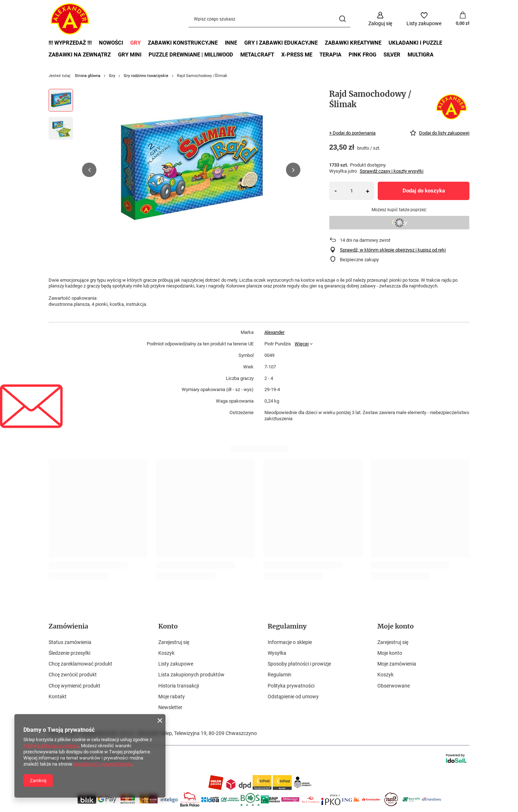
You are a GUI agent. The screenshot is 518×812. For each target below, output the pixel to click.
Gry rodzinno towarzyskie (146, 76)
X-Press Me (297, 55)
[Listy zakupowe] (424, 19)
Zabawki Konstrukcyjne (183, 43)
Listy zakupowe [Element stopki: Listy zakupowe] (176, 664)
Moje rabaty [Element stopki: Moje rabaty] (172, 697)
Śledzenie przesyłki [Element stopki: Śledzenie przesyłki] (69, 653)
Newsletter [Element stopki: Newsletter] (170, 707)
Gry (135, 43)
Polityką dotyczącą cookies (51, 746)
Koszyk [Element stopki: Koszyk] (166, 653)
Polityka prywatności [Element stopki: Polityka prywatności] (291, 686)
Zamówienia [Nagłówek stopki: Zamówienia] (68, 626)
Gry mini (130, 55)
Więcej (302, 344)
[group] (191, 170)
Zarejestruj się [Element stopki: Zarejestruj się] (174, 642)
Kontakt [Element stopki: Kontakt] (58, 697)
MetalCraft (257, 55)
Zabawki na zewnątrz (80, 55)
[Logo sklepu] (70, 19)
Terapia (330, 55)
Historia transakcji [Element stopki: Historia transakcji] (179, 686)
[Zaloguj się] (380, 19)
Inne (231, 43)
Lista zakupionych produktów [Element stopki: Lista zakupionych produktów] (191, 675)
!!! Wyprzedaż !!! (70, 43)
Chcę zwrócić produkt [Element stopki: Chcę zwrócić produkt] (73, 675)
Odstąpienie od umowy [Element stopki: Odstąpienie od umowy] (293, 697)
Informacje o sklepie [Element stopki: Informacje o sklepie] (290, 642)
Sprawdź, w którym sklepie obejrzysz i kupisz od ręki (393, 250)
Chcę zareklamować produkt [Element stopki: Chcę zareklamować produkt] (80, 664)
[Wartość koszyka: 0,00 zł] (463, 19)
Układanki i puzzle (415, 43)
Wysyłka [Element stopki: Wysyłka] (277, 653)
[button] (89, 170)
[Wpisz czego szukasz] (269, 19)
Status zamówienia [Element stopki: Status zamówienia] (70, 642)
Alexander (274, 332)
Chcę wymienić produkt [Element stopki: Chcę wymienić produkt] (74, 686)
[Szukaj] (342, 19)
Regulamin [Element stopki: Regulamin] (280, 675)
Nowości (111, 43)
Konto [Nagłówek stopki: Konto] (168, 626)
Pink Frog (362, 55)
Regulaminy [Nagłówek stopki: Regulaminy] (287, 626)
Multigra (421, 55)
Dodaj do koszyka (424, 191)
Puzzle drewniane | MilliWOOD (191, 55)
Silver (392, 55)
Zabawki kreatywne (353, 43)
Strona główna (88, 76)
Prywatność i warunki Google (103, 764)
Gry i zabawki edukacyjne (281, 43)
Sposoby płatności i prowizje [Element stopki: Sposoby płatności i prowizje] (299, 664)
